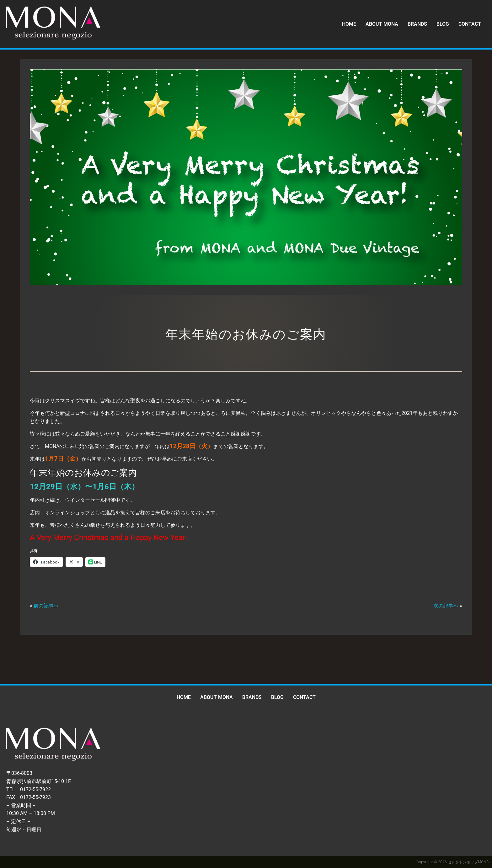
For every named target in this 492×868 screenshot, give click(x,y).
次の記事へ (446, 606)
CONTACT (470, 24)
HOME (349, 24)
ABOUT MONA (382, 24)
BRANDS (417, 24)
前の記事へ (46, 606)
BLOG (443, 24)
